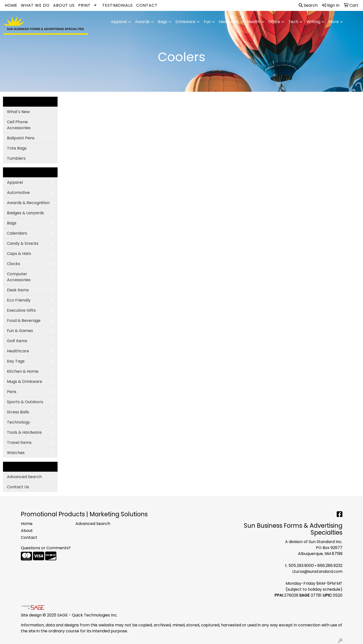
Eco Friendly (19, 300)
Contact (147, 5)
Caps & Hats (19, 254)
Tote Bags (17, 148)
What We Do (35, 5)
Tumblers (16, 158)
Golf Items (17, 341)
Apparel (15, 182)
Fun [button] (207, 22)
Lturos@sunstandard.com (317, 571)
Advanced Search (24, 477)
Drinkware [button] (185, 22)
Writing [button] (313, 22)
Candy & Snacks (23, 243)
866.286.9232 (330, 566)
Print (84, 5)
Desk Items (18, 290)
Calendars (17, 233)
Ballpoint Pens (21, 138)
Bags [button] (163, 22)
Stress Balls (18, 412)
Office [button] (274, 22)
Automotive (18, 193)
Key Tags (16, 361)
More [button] (334, 22)
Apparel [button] (119, 22)
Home (11, 5)
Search (308, 5)
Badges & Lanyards (25, 213)
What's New (18, 112)
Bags (12, 223)
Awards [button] (142, 22)
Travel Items (19, 443)
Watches (16, 453)
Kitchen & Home (23, 371)
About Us (64, 5)
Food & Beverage (24, 321)
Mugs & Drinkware (25, 382)
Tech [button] (293, 22)
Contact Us (18, 487)
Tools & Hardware (24, 432)
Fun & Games (20, 331)
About (27, 531)
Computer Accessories (19, 277)
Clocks (14, 264)
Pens (12, 392)
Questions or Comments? (46, 548)
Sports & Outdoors (25, 402)
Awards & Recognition (28, 203)
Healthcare (18, 351)
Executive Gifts (21, 310)
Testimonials (117, 5)
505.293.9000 (301, 566)
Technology (18, 422)
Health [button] (254, 22)
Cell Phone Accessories (19, 125)
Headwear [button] (229, 22)
